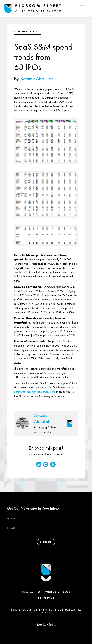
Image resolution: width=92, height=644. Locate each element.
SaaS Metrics (31, 592)
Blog (67, 592)
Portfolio (52, 592)
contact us (46, 598)
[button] (82, 8)
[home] (41, 9)
